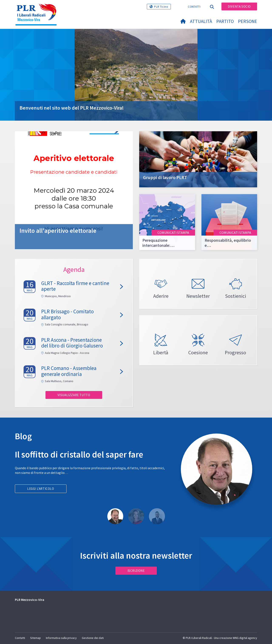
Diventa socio (239, 6)
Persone (248, 21)
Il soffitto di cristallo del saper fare (79, 454)
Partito (225, 21)
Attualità (201, 21)
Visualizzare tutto (74, 395)
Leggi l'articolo (41, 489)
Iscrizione (136, 571)
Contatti (194, 7)
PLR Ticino (161, 7)
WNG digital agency (245, 638)
